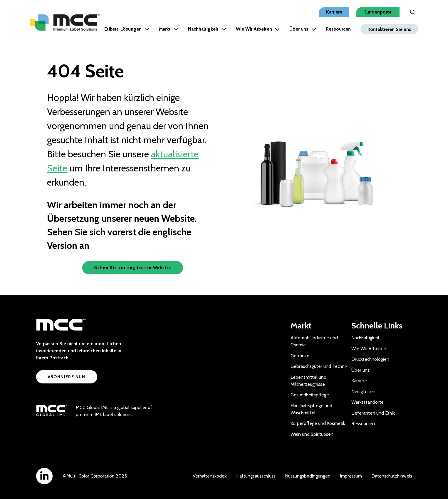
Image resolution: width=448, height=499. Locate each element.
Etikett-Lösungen (127, 29)
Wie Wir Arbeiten (258, 29)
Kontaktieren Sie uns (389, 29)
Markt (169, 29)
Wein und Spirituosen (312, 434)
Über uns (303, 29)
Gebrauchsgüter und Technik (319, 366)
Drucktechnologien (370, 359)
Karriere (334, 12)
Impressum (351, 476)
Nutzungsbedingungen (308, 476)
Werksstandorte (368, 402)
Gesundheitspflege (310, 395)
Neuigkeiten (363, 392)
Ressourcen (338, 29)
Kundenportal (378, 12)
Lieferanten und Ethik (373, 413)
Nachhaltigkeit (207, 29)
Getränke (300, 356)
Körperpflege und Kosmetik (318, 423)
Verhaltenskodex (210, 476)
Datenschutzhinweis (392, 476)
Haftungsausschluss (256, 476)
